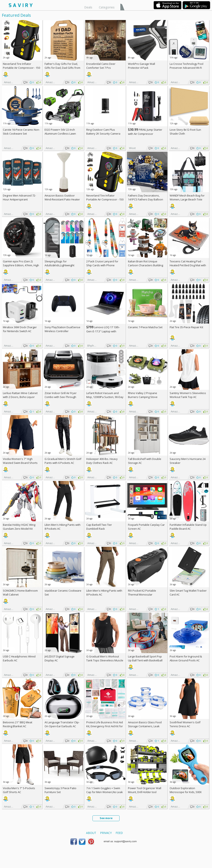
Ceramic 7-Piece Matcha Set (145, 327)
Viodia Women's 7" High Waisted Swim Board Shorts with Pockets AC (20, 463)
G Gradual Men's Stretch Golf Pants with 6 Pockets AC (63, 461)
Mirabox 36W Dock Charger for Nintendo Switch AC (20, 329)
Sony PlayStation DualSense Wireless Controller (62, 329)
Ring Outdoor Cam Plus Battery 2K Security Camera (103, 132)
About (91, 833)
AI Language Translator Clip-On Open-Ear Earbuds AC (62, 724)
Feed (119, 833)
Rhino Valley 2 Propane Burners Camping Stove (143, 395)
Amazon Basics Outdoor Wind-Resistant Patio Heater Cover (62, 199)
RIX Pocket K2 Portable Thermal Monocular (142, 593)
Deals (88, 7)
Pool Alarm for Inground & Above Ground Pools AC (186, 658)
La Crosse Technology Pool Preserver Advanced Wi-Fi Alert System (187, 68)
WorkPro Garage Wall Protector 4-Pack (142, 66)
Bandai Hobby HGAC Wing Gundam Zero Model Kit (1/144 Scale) (19, 529)
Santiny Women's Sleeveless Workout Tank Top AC (188, 395)
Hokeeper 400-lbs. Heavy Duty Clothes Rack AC (102, 461)
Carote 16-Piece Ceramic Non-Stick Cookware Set (21, 132)
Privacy (106, 833)
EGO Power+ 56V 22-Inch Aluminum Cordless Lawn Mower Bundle (60, 134)
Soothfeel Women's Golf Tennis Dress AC (185, 724)
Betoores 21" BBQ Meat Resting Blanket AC (18, 724)
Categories (107, 7)
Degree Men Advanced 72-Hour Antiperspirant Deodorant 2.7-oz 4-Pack (19, 199)
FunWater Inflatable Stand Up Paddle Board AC (188, 527)
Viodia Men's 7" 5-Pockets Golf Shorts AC (19, 790)
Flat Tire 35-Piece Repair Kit (186, 327)
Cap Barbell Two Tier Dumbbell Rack (99, 527)
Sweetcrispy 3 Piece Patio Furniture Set (60, 790)
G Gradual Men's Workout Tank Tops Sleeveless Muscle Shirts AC (105, 660)
